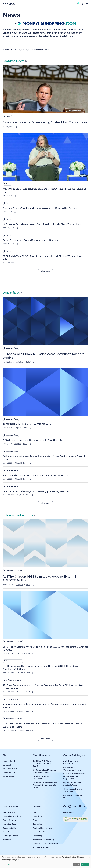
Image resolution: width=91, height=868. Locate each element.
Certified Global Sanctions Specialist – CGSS (45, 771)
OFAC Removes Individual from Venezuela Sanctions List (33, 440)
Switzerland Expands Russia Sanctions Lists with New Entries (36, 476)
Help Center (8, 777)
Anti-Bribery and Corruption (71, 762)
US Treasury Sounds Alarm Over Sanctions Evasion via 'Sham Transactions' (42, 224)
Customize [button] (6, 864)
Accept (85, 864)
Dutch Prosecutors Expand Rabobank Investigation (30, 240)
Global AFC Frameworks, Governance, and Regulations (75, 776)
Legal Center (70, 813)
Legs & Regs (24, 50)
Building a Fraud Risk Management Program (73, 797)
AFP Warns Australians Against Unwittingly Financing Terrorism (36, 491)
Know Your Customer (43, 832)
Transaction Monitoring (43, 840)
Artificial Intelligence (42, 828)
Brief (28, 362)
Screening (38, 836)
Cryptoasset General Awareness (73, 790)
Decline (76, 864)
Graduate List (9, 773)
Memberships (9, 812)
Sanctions (37, 816)
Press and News (10, 769)
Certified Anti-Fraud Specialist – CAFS (42, 778)
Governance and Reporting (45, 844)
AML (35, 812)
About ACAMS (9, 761)
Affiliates (7, 840)
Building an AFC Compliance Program (73, 769)
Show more (45, 271)
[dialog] (45, 861)
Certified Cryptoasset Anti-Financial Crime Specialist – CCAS (45, 785)
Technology (38, 824)
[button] (78, 4)
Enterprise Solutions (12, 816)
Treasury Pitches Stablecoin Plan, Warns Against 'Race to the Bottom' (40, 208)
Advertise (7, 832)
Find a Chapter (9, 820)
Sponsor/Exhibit (10, 828)
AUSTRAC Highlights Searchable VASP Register (28, 424)
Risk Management (41, 847)
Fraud (36, 820)
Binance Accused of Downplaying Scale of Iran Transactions (45, 122)
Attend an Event (10, 824)
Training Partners (10, 836)
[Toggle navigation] (87, 4)
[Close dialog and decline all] (89, 856)
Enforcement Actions (41, 50)
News (14, 50)
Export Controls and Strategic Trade (72, 784)
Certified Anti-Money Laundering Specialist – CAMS (43, 764)
